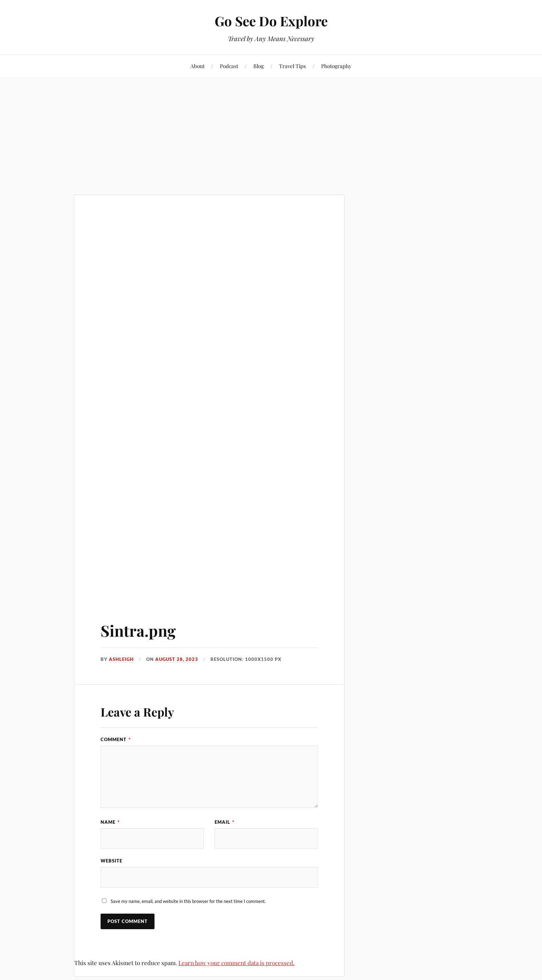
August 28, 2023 (177, 659)
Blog (259, 66)
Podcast (229, 66)
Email (225, 822)
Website (111, 861)
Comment (116, 739)
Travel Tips (292, 66)
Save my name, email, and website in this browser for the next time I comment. (188, 901)
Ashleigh (121, 659)
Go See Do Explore (271, 21)
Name (110, 822)
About (198, 66)
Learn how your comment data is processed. (236, 963)
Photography (336, 66)
